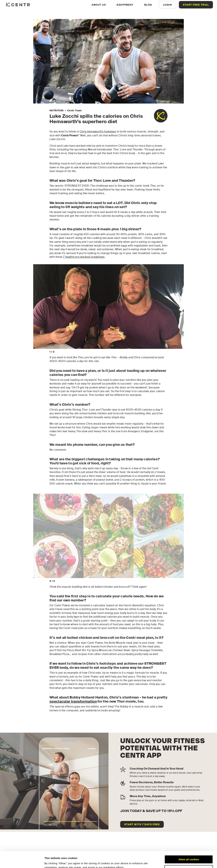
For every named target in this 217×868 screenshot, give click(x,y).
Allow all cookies (189, 844)
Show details (52, 861)
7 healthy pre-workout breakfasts (84, 257)
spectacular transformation (73, 701)
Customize (189, 854)
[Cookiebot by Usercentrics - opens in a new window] (22, 861)
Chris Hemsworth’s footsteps (98, 132)
